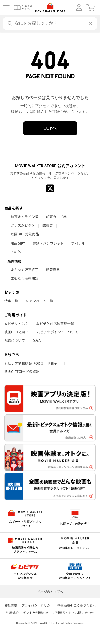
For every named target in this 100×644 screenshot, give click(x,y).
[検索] (10, 24)
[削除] (90, 24)
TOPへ (50, 128)
